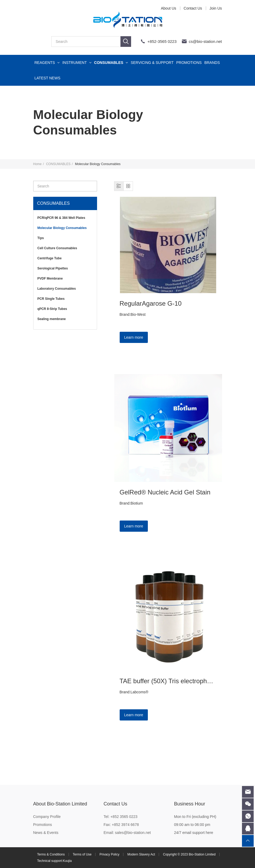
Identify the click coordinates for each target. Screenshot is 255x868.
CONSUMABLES (111, 63)
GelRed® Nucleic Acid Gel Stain (165, 492)
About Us (169, 8)
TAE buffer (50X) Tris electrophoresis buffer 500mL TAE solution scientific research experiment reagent (168, 681)
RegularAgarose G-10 (151, 303)
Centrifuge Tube (50, 258)
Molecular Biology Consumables (62, 228)
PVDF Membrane (50, 279)
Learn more (134, 337)
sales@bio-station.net (133, 833)
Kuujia (67, 861)
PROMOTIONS (189, 63)
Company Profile (47, 817)
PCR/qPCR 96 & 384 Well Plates (61, 218)
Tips (41, 238)
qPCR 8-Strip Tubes (52, 309)
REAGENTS (47, 63)
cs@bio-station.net (205, 41)
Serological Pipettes (53, 268)
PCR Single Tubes (51, 299)
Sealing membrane (52, 319)
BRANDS (212, 63)
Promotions (43, 825)
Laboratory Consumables (57, 289)
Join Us (216, 8)
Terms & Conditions (51, 854)
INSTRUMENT (77, 63)
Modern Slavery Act (141, 854)
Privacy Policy (109, 854)
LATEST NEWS (48, 78)
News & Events (46, 833)
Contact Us (193, 8)
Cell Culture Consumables (57, 248)
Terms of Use (82, 854)
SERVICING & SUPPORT (152, 63)
